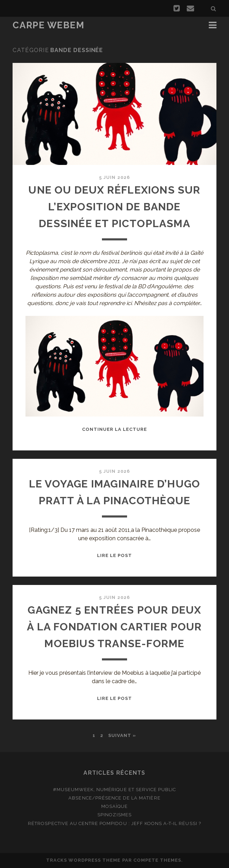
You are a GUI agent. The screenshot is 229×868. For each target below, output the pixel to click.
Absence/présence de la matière (114, 798)
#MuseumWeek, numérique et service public (115, 790)
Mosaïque (114, 806)
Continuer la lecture (115, 429)
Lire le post (115, 555)
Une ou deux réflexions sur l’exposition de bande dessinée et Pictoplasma (114, 207)
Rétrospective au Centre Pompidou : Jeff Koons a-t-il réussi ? (114, 823)
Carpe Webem (48, 25)
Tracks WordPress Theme (83, 860)
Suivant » (122, 735)
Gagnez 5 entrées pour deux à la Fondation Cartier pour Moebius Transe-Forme (114, 627)
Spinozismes (114, 815)
